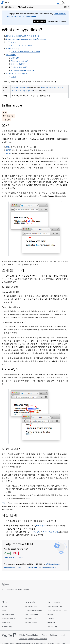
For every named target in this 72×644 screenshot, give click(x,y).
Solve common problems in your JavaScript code (26, 39)
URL (8, 147)
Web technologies (55, 606)
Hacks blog (52, 626)
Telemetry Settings (49, 635)
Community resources (33, 610)
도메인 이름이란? (18, 64)
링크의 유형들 (10, 287)
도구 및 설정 (11, 42)
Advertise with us (9, 618)
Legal (63, 635)
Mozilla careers (8, 614)
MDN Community (32, 606)
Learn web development (57, 610)
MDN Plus (6, 622)
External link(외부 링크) (11, 307)
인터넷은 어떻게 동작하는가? (22, 70)
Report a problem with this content (42, 567)
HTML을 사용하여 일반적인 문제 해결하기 (23, 36)
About (4, 606)
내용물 (13, 77)
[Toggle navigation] (68, 3)
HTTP (9, 150)
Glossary (51, 622)
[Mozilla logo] (9, 635)
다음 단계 (7, 120)
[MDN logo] (6, 585)
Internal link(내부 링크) (11, 292)
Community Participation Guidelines (33, 639)
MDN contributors (53, 564)
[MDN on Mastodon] (15, 595)
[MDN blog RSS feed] (19, 595)
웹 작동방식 (11, 55)
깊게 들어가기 (8, 116)
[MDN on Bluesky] (7, 595)
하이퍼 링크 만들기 (50, 532)
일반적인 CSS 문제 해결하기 (18, 73)
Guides (50, 614)
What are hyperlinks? (19, 61)
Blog (4, 610)
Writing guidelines (32, 614)
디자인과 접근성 (13, 48)
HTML (9, 153)
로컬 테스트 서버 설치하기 (21, 45)
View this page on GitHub (14, 567)
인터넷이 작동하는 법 (20, 87)
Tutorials (51, 618)
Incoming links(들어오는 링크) (14, 322)
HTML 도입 (35, 532)
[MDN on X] (11, 595)
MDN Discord (30, 618)
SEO (4, 503)
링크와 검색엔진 (12, 449)
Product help (7, 626)
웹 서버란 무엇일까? (19, 67)
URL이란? (15, 58)
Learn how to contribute (13, 557)
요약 (5, 112)
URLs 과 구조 (42, 526)
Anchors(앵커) (11, 369)
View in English (40, 21)
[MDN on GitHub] (3, 595)
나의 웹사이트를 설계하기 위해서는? (25, 52)
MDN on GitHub (31, 622)
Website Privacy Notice (28, 635)
